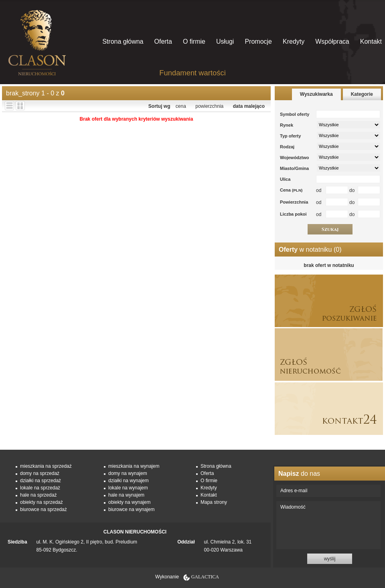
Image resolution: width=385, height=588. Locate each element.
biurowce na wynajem (131, 509)
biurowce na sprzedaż (44, 509)
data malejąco (249, 106)
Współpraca (332, 41)
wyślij (330, 559)
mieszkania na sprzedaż (46, 466)
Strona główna (123, 41)
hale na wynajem (126, 495)
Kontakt (371, 41)
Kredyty (294, 41)
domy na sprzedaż (40, 473)
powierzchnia (209, 106)
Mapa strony (214, 502)
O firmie (194, 41)
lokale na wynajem (128, 488)
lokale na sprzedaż (40, 488)
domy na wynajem (128, 473)
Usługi (225, 41)
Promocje (258, 41)
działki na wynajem (129, 481)
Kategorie (362, 94)
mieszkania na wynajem (134, 466)
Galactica (205, 577)
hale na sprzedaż (38, 495)
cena (181, 106)
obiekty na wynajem (129, 502)
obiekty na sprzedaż (42, 502)
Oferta (163, 41)
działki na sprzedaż (41, 481)
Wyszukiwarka (316, 94)
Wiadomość (328, 525)
